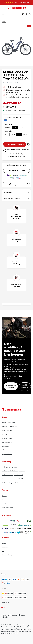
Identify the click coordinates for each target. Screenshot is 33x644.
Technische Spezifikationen (12, 198)
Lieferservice (5, 450)
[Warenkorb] (30, 14)
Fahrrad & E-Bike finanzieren (9, 426)
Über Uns (4, 496)
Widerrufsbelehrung (7, 555)
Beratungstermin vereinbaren (11, 386)
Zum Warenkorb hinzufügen (15, 144)
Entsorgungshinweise (7, 559)
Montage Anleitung (7, 430)
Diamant (8, 127)
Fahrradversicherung (7, 442)
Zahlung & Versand (7, 438)
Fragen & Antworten (7, 454)
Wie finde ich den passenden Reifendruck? (13, 483)
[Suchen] (20, 14)
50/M (13, 134)
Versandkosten (6, 627)
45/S (7, 134)
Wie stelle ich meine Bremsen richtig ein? (12, 479)
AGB (3, 551)
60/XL (25, 135)
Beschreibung (8, 192)
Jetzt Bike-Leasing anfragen (17, 170)
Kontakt (4, 504)
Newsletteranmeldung (7, 508)
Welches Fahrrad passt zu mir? (10, 467)
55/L (19, 134)
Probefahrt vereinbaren (25, 386)
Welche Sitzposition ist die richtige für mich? (13, 471)
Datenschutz (5, 547)
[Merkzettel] (23, 14)
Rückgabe (4, 434)
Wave (22, 127)
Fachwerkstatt (5, 446)
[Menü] (3, 14)
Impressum (4, 543)
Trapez (15, 127)
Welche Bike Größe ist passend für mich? (12, 475)
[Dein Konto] (27, 14)
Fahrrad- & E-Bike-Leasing (9, 423)
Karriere (4, 500)
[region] (16, 46)
